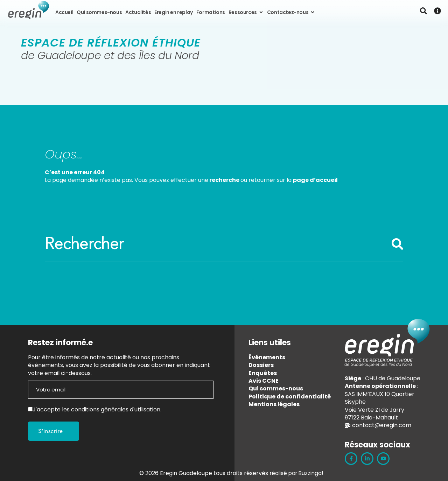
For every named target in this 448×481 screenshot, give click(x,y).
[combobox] (218, 244)
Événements (267, 357)
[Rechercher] (397, 247)
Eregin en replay (174, 12)
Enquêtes (263, 373)
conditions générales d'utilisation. (116, 409)
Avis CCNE (264, 381)
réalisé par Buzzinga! (296, 473)
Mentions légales (274, 404)
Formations (211, 12)
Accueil (64, 12)
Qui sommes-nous (99, 12)
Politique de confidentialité (290, 397)
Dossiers (261, 365)
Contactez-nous (291, 12)
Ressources (246, 12)
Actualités (138, 12)
